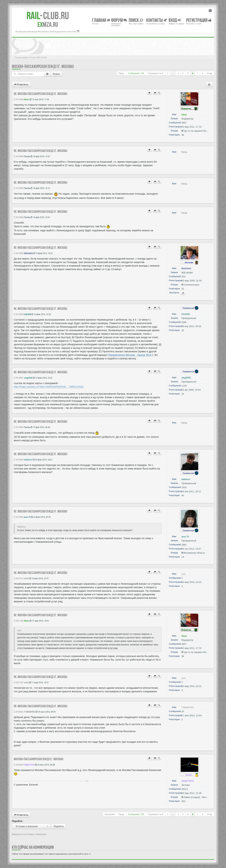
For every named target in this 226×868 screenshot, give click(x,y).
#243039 (19, 765)
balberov (28, 460)
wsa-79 (27, 517)
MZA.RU (48, 25)
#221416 (19, 578)
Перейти (59, 826)
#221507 (19, 682)
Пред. (121, 73)
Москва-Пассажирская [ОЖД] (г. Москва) (43, 66)
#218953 (19, 427)
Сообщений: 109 (136, 73)
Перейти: (17, 821)
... (173, 73)
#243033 (19, 712)
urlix (26, 578)
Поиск (56, 74)
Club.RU (48, 16)
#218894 (19, 156)
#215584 (19, 99)
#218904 (19, 217)
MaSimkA (28, 253)
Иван (26, 99)
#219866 (19, 517)
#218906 (19, 253)
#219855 (19, 460)
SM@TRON (29, 765)
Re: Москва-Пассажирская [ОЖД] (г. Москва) (41, 94)
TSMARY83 (29, 712)
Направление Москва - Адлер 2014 (130, 355)
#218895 (19, 188)
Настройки (110, 814)
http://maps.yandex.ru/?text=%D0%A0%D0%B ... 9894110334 (49, 387)
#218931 (19, 378)
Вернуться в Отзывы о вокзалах (29, 834)
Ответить (21, 85)
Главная (101, 20)
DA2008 (27, 314)
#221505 (19, 621)
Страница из (155, 73)
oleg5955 (28, 378)
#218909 (19, 314)
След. (210, 73)
